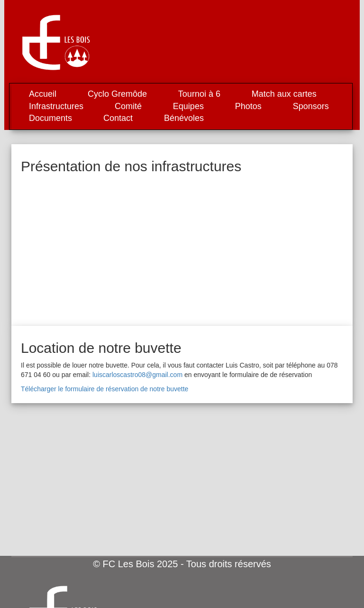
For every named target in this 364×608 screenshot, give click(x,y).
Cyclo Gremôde (117, 94)
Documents (50, 118)
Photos (248, 106)
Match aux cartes (284, 94)
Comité (128, 106)
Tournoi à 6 (199, 94)
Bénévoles (184, 118)
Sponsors (311, 106)
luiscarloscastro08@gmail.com (137, 375)
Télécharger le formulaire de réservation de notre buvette (105, 389)
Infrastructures (56, 106)
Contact (118, 118)
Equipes (188, 106)
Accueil (43, 94)
